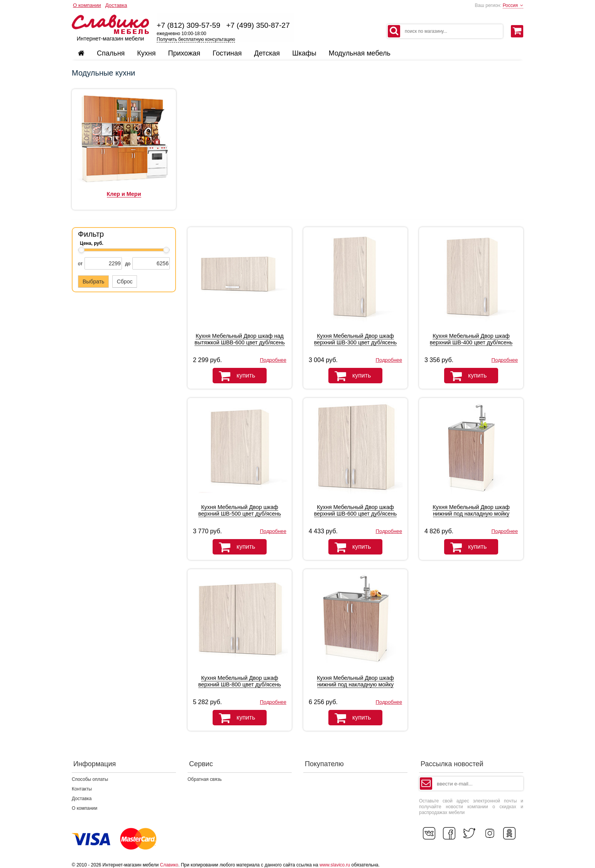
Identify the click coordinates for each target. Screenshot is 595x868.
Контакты (82, 789)
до (128, 264)
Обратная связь (205, 779)
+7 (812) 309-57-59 (188, 25)
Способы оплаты (90, 779)
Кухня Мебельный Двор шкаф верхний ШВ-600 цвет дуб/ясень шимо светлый (355, 514)
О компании (87, 5)
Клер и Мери (124, 194)
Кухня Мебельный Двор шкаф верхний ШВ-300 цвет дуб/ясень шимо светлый (355, 342)
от (80, 264)
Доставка (116, 5)
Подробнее (273, 360)
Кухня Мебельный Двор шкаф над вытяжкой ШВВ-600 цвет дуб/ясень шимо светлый (240, 342)
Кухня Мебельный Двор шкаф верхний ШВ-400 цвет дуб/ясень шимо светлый (471, 342)
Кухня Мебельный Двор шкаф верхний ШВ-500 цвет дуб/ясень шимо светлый (240, 514)
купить (234, 376)
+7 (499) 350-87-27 (258, 25)
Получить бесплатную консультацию (196, 39)
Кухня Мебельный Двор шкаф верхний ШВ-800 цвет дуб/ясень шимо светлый (240, 684)
